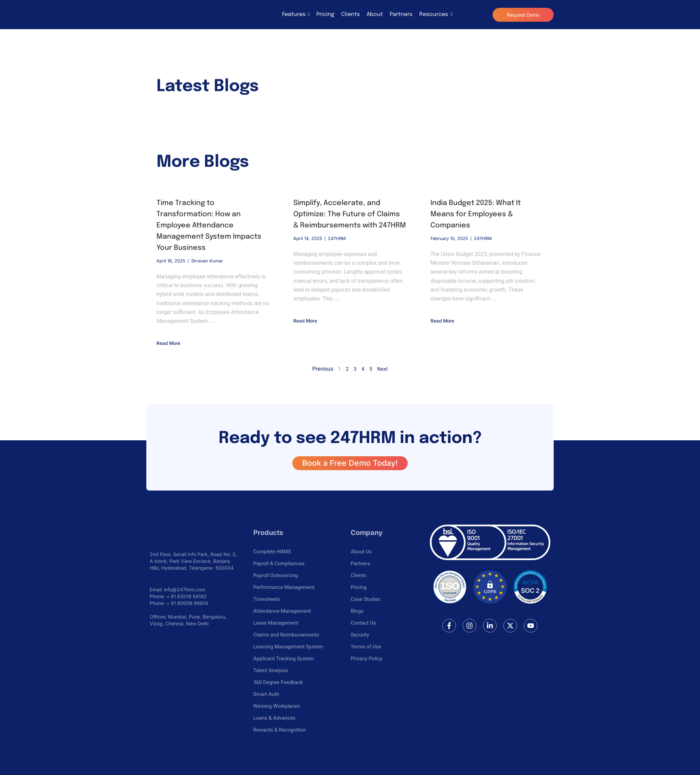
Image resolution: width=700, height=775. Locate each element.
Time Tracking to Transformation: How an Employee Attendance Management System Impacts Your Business (212, 225)
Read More (170, 343)
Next (382, 368)
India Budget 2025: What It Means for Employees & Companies (479, 214)
